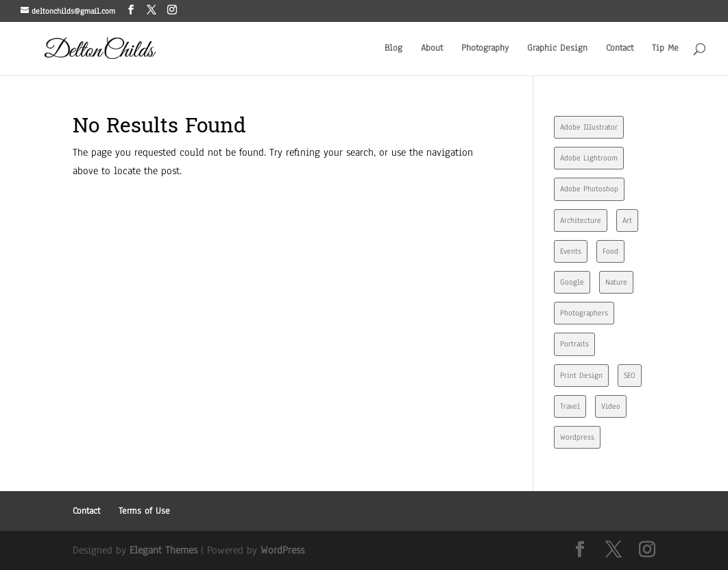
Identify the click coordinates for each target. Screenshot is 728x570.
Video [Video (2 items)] (611, 406)
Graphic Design (557, 49)
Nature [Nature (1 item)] (616, 282)
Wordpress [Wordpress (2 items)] (577, 437)
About (432, 49)
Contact (620, 49)
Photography (485, 49)
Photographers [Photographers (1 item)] (584, 313)
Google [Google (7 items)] (572, 282)
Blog (393, 49)
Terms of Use (144, 511)
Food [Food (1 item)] (610, 251)
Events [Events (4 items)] (571, 251)
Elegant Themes (163, 550)
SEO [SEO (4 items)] (630, 375)
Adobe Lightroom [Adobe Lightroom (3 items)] (589, 158)
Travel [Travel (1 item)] (570, 406)
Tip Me (665, 49)
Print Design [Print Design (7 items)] (581, 375)
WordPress (282, 550)
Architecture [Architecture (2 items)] (581, 220)
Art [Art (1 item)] (627, 220)
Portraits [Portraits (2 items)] (574, 344)
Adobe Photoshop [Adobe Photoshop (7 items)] (589, 189)
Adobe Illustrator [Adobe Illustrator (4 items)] (589, 127)
